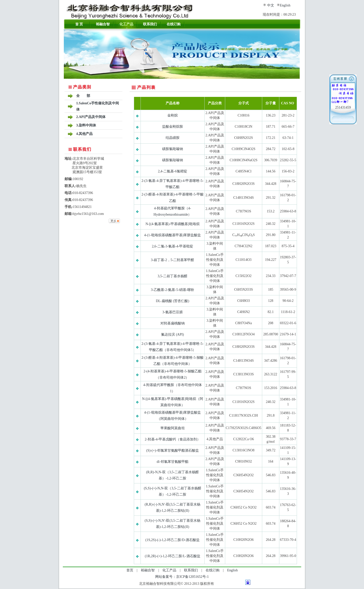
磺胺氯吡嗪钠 (173, 149)
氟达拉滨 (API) (172, 334)
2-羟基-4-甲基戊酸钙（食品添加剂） (173, 439)
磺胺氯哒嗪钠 (173, 160)
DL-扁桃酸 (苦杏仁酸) (173, 301)
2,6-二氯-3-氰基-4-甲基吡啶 (172, 246)
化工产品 (126, 24)
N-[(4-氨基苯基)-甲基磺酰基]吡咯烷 (173, 224)
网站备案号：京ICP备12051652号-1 (182, 577)
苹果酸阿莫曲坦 (173, 428)
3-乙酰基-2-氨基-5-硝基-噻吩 (172, 290)
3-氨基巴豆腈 (173, 312)
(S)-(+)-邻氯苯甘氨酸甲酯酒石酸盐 (173, 451)
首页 (130, 570)
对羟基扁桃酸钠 (173, 323)
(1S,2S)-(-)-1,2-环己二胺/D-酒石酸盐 (173, 540)
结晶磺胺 (173, 138)
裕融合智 (103, 24)
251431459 (343, 107)
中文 (271, 5)
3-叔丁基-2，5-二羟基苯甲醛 (172, 260)
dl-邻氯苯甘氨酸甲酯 (173, 462)
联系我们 (150, 24)
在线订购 (174, 24)
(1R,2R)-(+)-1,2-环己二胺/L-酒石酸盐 (172, 556)
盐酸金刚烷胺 (173, 127)
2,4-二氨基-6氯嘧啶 (173, 171)
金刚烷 (173, 115)
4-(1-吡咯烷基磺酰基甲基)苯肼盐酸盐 (173, 235)
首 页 (79, 24)
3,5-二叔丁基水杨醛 (173, 276)
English (285, 5)
